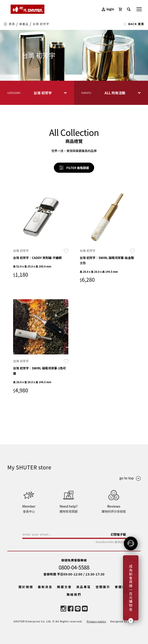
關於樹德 (26, 587)
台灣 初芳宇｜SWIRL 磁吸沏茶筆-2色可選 (40, 371)
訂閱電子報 (118, 534)
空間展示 (103, 587)
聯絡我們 (74, 594)
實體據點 (122, 587)
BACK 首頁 (134, 24)
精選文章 (64, 587)
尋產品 (24, 24)
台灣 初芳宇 (41, 24)
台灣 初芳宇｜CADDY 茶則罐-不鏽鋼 (37, 258)
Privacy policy (96, 621)
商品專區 (84, 587)
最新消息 (45, 587)
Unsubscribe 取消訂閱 (111, 542)
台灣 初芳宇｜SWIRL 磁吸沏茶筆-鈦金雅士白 (107, 260)
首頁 (12, 24)
